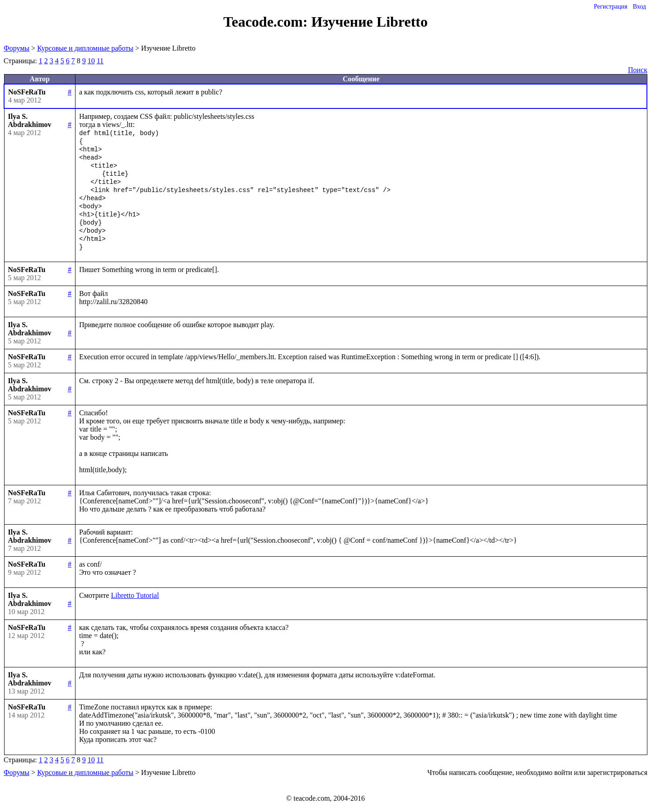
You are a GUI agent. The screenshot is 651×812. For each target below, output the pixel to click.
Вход (639, 7)
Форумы (17, 48)
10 (91, 61)
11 (100, 61)
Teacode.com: (267, 22)
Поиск (638, 70)
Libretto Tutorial (135, 595)
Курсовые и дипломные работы (85, 48)
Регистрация (610, 7)
